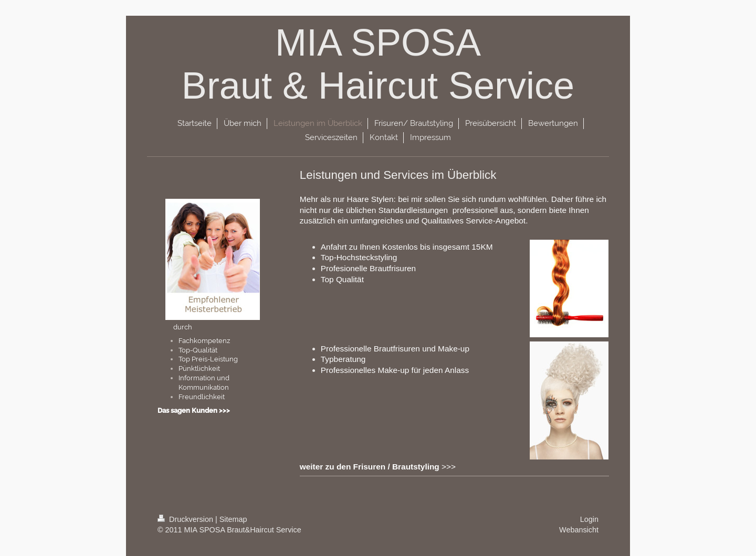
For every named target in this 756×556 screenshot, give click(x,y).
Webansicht (579, 530)
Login (589, 519)
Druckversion (186, 519)
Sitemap (233, 519)
